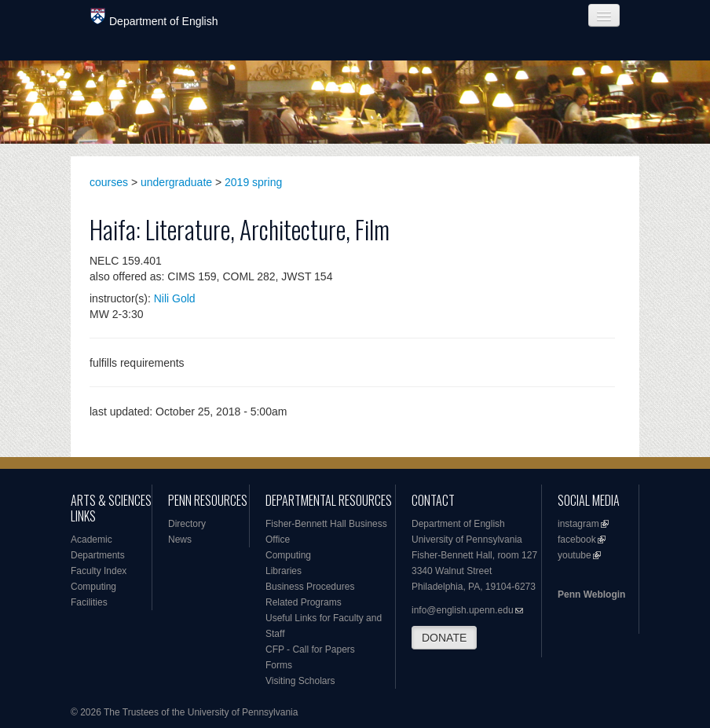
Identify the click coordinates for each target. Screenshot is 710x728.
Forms (279, 665)
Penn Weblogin (591, 594)
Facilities (89, 602)
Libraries (284, 571)
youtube (575, 555)
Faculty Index (99, 571)
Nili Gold (175, 298)
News (180, 540)
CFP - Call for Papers (310, 649)
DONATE (444, 638)
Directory (187, 524)
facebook (577, 540)
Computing (93, 587)
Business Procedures (310, 587)
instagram (578, 524)
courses (109, 182)
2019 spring (253, 182)
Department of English (154, 18)
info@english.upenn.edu (463, 610)
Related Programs (304, 602)
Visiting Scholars (300, 681)
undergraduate (176, 182)
